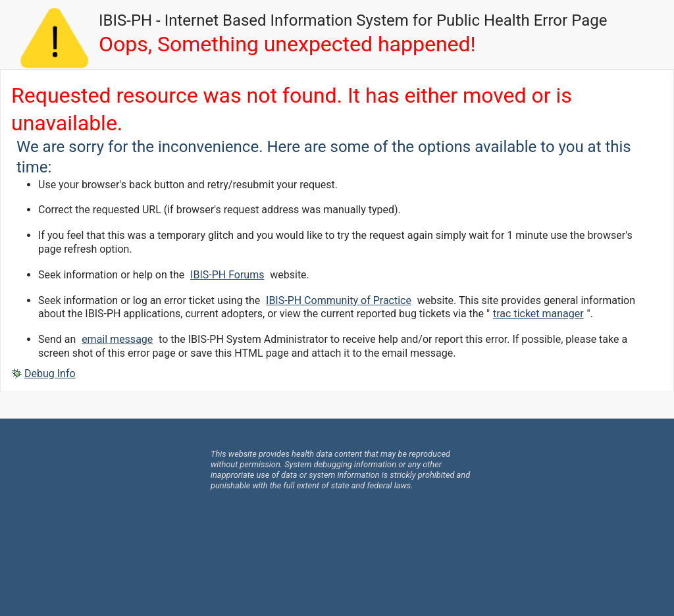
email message (117, 339)
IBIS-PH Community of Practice (339, 300)
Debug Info (50, 373)
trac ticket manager (538, 314)
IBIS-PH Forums (227, 275)
